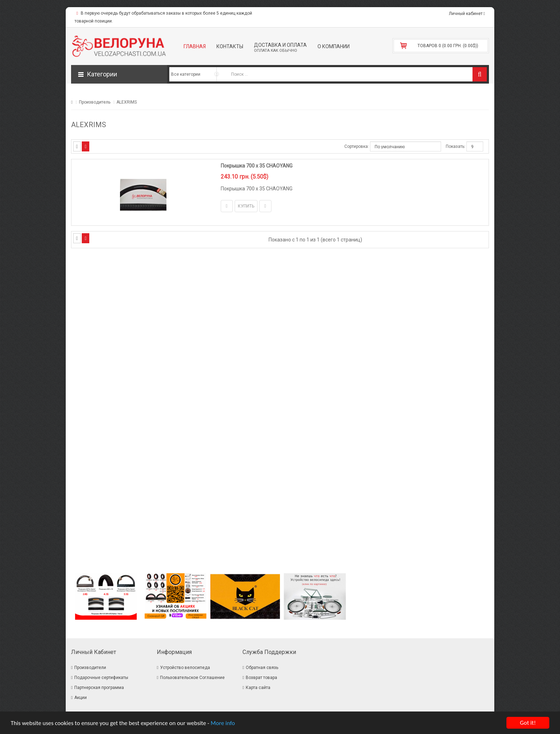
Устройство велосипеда (185, 668)
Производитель (95, 102)
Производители (90, 668)
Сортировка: (357, 146)
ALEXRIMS (127, 102)
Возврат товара (261, 678)
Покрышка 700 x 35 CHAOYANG (257, 166)
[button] (119, 74)
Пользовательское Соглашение (192, 678)
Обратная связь (262, 668)
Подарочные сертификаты (101, 678)
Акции (81, 698)
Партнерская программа (99, 688)
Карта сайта (258, 688)
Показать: (456, 146)
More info (223, 723)
